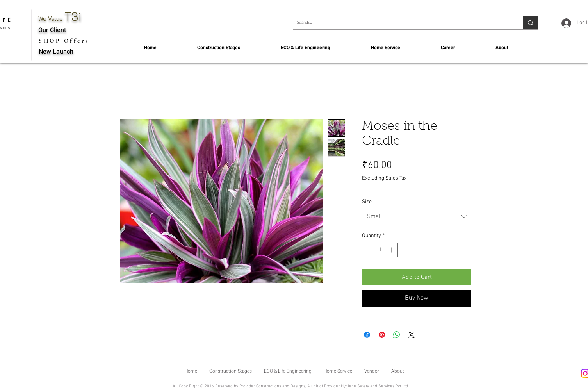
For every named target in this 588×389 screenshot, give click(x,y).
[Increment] (392, 250)
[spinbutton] (380, 250)
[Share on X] (412, 335)
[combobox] (417, 217)
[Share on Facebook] (367, 335)
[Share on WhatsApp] (397, 335)
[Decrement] (368, 250)
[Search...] (402, 23)
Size (367, 202)
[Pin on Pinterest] (382, 335)
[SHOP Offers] (65, 41)
